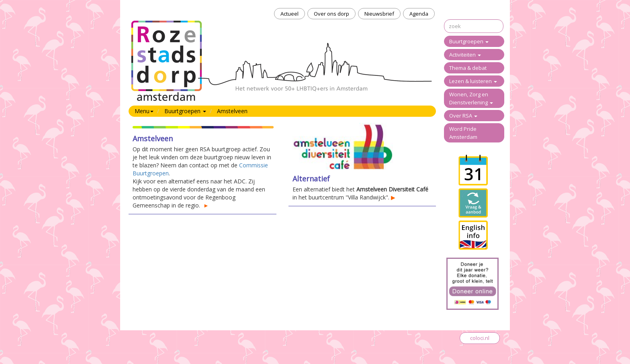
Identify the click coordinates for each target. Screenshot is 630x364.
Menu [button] (144, 111)
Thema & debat (468, 68)
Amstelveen (232, 111)
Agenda (419, 14)
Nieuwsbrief (379, 14)
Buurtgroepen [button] (185, 111)
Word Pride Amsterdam (463, 133)
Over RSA (463, 116)
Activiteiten (465, 55)
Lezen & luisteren (473, 81)
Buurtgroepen (469, 41)
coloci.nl (480, 338)
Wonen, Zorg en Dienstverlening (471, 98)
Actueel (289, 14)
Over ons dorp (331, 14)
